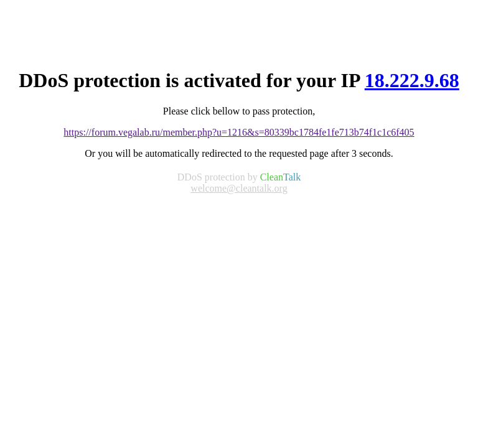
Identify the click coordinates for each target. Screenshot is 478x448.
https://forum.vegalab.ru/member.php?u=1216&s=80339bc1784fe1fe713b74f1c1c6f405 (239, 132)
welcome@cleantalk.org (239, 188)
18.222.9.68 (412, 80)
